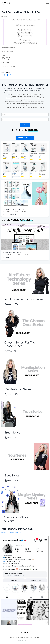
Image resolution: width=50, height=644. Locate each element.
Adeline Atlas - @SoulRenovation (11, 532)
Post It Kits (37, 637)
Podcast (12, 637)
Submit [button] (25, 125)
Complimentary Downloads (24, 637)
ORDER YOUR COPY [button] (25, 138)
